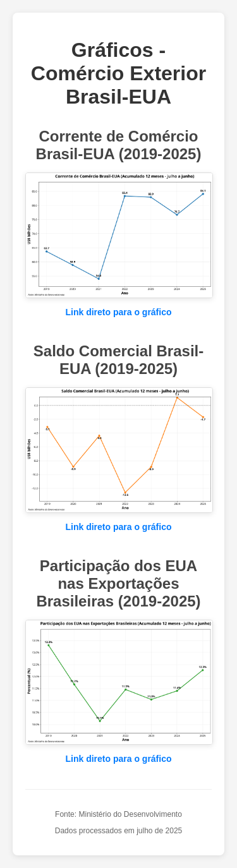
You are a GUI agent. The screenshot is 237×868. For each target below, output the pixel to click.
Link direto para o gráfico (118, 312)
